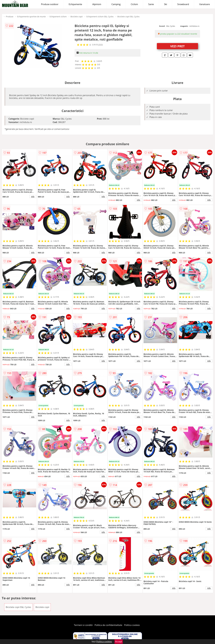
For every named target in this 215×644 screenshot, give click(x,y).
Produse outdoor (50, 4)
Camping (116, 4)
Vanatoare (205, 4)
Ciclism (134, 4)
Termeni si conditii (83, 625)
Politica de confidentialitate (108, 625)
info (33, 196)
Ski (166, 4)
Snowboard (183, 4)
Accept (119, 642)
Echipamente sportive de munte (31, 17)
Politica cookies (132, 625)
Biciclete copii (77, 17)
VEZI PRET (177, 46)
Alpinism (97, 4)
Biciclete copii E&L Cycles (128, 17)
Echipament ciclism (58, 17)
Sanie (151, 4)
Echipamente (75, 4)
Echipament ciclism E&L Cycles (100, 17)
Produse (10, 17)
